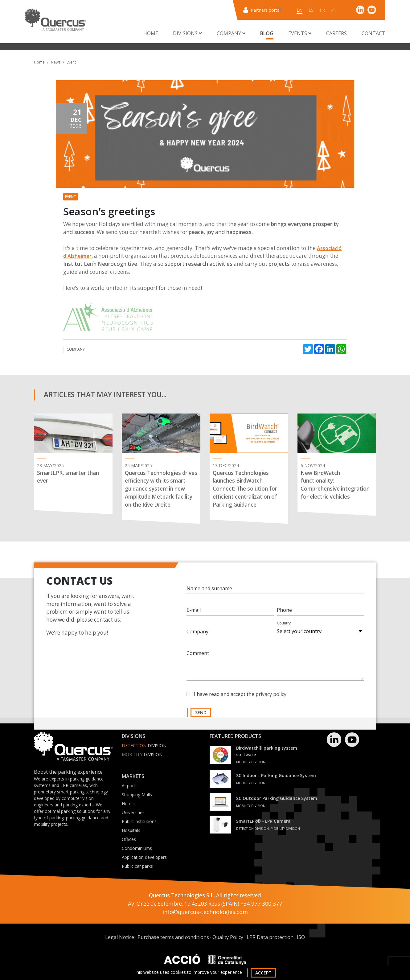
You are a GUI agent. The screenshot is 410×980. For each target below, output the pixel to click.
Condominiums (137, 848)
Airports (130, 786)
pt (334, 10)
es (311, 10)
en (299, 10)
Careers (336, 33)
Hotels (128, 803)
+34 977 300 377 (261, 904)
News (56, 62)
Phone (284, 616)
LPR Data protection (270, 937)
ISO (301, 937)
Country (284, 630)
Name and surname (209, 595)
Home (151, 33)
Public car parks (137, 866)
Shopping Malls (137, 795)
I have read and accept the (240, 701)
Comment (198, 660)
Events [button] (300, 33)
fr (322, 10)
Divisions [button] (187, 33)
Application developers (144, 857)
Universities (133, 812)
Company (76, 349)
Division (144, 745)
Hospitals (131, 830)
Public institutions (139, 821)
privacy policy (271, 701)
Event (71, 62)
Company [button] (231, 33)
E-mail (194, 616)
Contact (373, 33)
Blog (267, 33)
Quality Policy (228, 937)
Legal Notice (120, 937)
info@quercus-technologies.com (205, 912)
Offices (129, 839)
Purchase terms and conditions (173, 937)
